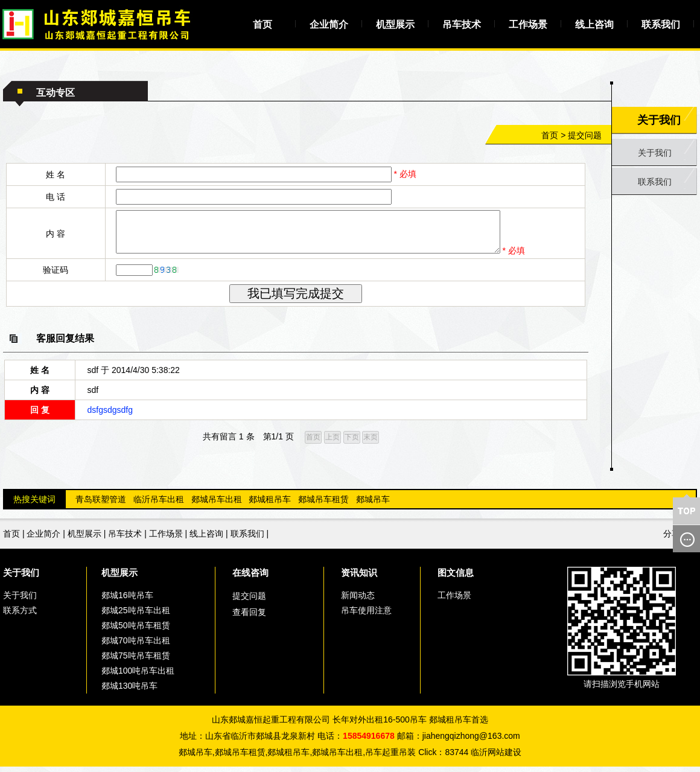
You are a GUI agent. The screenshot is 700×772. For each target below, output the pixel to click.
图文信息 (456, 578)
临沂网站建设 (496, 758)
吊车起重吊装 (390, 758)
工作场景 (528, 24)
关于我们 (655, 153)
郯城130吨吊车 (129, 691)
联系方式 (20, 616)
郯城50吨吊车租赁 (136, 631)
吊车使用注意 (366, 616)
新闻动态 (358, 601)
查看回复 (249, 617)
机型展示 (395, 24)
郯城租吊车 (270, 505)
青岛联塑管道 (101, 505)
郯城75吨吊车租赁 (136, 661)
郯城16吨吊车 (127, 601)
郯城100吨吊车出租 (138, 676)
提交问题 (585, 135)
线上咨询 (594, 24)
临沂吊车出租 (159, 505)
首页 (262, 24)
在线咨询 (250, 578)
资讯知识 (359, 578)
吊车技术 (462, 24)
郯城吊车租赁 (323, 505)
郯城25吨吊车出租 (136, 616)
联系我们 (661, 24)
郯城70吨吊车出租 (136, 646)
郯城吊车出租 (217, 505)
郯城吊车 (373, 505)
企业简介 (329, 24)
